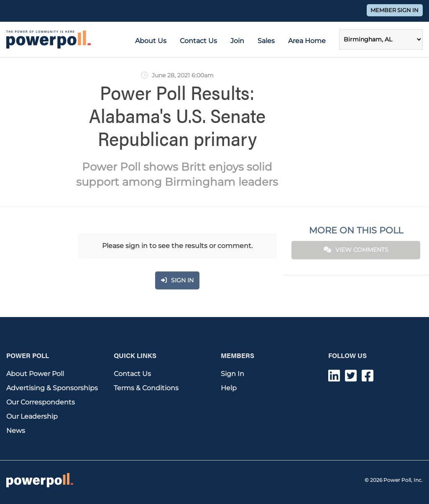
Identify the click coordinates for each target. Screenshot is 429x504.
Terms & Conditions (146, 388)
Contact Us (198, 41)
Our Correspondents (41, 402)
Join (237, 41)
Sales (266, 41)
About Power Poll (35, 374)
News (16, 431)
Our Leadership (32, 416)
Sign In (232, 374)
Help (229, 388)
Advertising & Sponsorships (52, 388)
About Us (151, 41)
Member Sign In (395, 10)
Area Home (307, 41)
